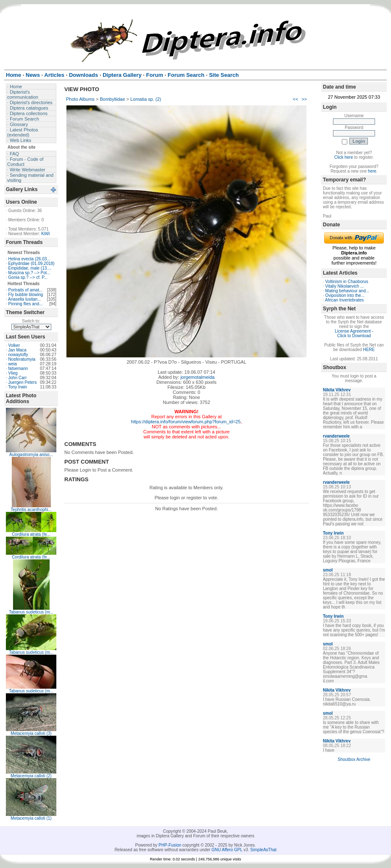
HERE (369, 350)
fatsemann (18, 368)
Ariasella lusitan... (24, 299)
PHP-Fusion (170, 845)
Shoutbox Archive (354, 759)
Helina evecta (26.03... (29, 259)
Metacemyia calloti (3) (31, 733)
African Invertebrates (344, 300)
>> (304, 99)
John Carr (18, 378)
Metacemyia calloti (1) (31, 818)
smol (328, 570)
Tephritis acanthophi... (31, 510)
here (372, 171)
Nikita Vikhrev (337, 390)
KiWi (46, 234)
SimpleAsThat (263, 850)
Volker (14, 345)
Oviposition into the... (345, 295)
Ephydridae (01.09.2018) (32, 264)
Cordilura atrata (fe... (31, 534)
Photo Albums (80, 99)
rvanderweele (336, 436)
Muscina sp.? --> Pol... (29, 273)
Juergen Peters (23, 382)
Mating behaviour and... (347, 291)
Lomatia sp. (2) (146, 99)
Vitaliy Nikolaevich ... (345, 286)
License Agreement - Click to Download (354, 333)
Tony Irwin (17, 387)
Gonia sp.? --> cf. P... (28, 277)
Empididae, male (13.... (30, 268)
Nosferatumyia (22, 359)
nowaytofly (18, 355)
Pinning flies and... (26, 304)
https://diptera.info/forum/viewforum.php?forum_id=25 (186, 422)
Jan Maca (17, 350)
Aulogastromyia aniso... (31, 455)
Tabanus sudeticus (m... (31, 612)
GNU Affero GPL (227, 850)
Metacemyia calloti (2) (31, 776)
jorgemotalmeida (197, 377)
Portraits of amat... (26, 290)
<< (295, 99)
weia (13, 364)
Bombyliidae (112, 99)
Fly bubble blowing (26, 295)
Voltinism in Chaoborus (347, 282)
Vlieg (13, 373)
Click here (343, 157)
